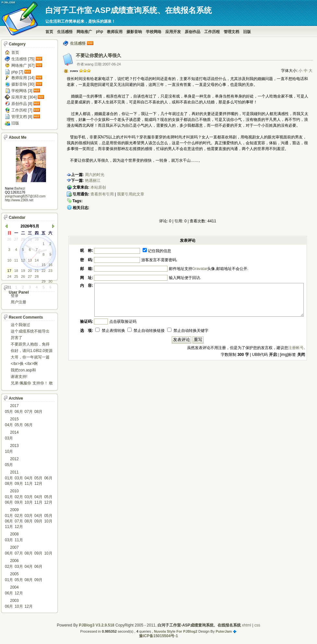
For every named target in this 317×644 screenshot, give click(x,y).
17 (9, 271)
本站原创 (98, 187)
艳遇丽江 (93, 181)
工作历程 (212, 32)
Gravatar (200, 269)
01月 (9, 478)
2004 (14, 587)
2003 (14, 601)
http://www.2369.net (19, 200)
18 (16, 271)
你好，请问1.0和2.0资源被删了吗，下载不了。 (32, 351)
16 (50, 265)
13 (30, 260)
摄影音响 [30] (23, 84)
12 (23, 260)
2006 (14, 561)
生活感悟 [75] (23, 59)
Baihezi (20, 188)
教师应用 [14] (23, 78)
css (257, 625)
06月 (19, 412)
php (100, 31)
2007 (14, 547)
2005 (14, 574)
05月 (9, 412)
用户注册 (18, 302)
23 (50, 271)
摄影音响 (134, 32)
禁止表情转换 (110, 331)
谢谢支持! (19, 377)
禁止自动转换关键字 (188, 331)
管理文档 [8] (22, 117)
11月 (29, 484)
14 (37, 260)
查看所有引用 (102, 194)
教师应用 (115, 32)
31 (9, 287)
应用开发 (173, 32)
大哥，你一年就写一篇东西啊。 (30, 358)
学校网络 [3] (22, 91)
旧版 (247, 32)
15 (43, 265)
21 (37, 271)
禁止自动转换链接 (146, 331)
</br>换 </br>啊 (24, 364)
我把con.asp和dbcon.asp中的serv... (29, 371)
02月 (19, 497)
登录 (15, 296)
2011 (14, 472)
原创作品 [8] (22, 104)
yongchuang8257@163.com (25, 196)
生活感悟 (65, 32)
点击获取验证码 (123, 322)
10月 (9, 451)
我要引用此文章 (131, 194)
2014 (14, 432)
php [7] (17, 72)
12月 (38, 484)
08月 (38, 412)
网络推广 (84, 32)
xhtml (247, 625)
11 (16, 260)
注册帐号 (296, 348)
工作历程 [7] (22, 110)
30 (37, 239)
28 (23, 239)
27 (16, 239)
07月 (29, 412)
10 (9, 260)
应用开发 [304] (24, 97)
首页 (49, 32)
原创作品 (193, 32)
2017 (14, 406)
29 (30, 239)
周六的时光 (95, 175)
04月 (9, 425)
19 (23, 271)
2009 (14, 510)
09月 (19, 484)
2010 (14, 491)
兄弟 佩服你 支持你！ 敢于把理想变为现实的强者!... (32, 384)
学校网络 (154, 32)
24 (9, 276)
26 (9, 239)
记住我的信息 (157, 251)
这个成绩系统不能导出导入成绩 (30, 332)
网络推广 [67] (23, 65)
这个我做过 (20, 325)
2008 (14, 534)
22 (43, 271)
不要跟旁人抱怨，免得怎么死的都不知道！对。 (30, 345)
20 (30, 271)
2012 (14, 459)
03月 (9, 438)
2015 (14, 419)
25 (16, 276)
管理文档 (231, 32)
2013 (14, 446)
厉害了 (17, 338)
